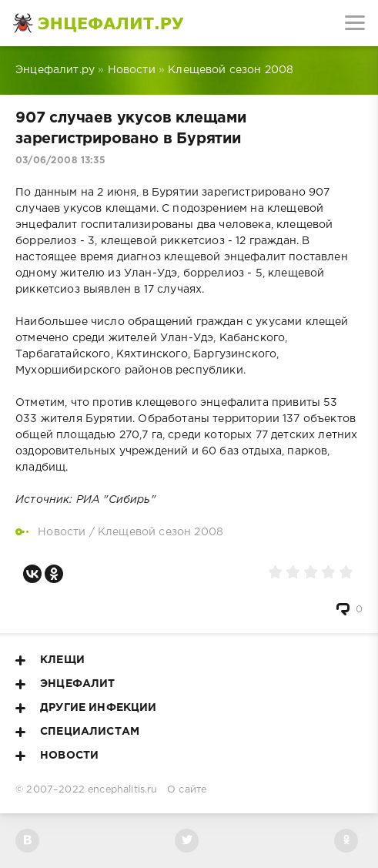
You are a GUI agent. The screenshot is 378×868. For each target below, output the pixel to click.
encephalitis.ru (123, 790)
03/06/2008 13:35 (60, 161)
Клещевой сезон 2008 (161, 532)
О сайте (187, 790)
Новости (62, 532)
